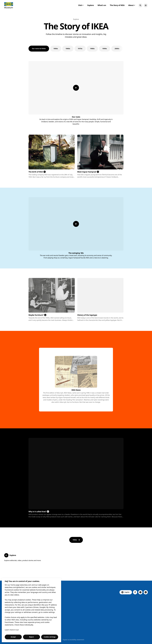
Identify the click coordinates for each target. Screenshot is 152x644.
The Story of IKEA (117, 5)
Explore (91, 5)
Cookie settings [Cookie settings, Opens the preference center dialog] (50, 637)
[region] (32, 610)
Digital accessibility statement (73, 640)
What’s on (102, 5)
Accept (13, 637)
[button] (140, 5)
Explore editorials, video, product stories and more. (23, 560)
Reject (32, 637)
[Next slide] (120, 49)
